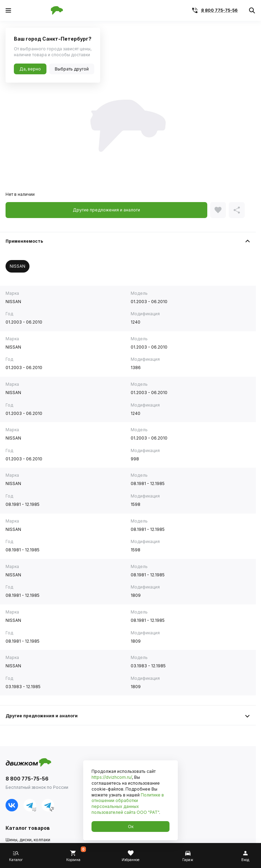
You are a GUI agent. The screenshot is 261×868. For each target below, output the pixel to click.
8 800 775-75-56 (219, 10)
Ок (131, 827)
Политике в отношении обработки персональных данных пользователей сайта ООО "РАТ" (128, 804)
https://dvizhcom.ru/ (112, 777)
